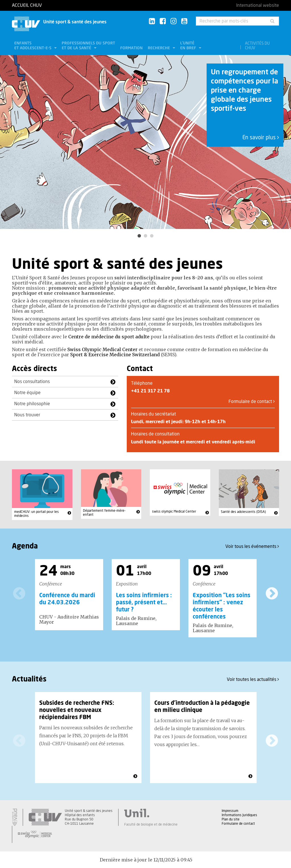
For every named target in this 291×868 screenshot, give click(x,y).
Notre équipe (27, 393)
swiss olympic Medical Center (174, 511)
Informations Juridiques (239, 815)
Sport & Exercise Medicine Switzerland (115, 355)
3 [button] (152, 236)
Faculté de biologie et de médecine (151, 824)
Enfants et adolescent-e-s (33, 46)
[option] (145, 142)
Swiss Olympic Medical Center (102, 349)
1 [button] (139, 236)
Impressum (230, 811)
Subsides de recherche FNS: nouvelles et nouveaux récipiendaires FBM (77, 710)
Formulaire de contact (252, 402)
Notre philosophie (32, 404)
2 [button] (145, 236)
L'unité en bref (189, 46)
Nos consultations (32, 382)
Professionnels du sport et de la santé (88, 46)
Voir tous (252, 546)
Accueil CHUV (27, 5)
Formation (131, 48)
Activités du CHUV (257, 46)
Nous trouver (27, 415)
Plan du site (231, 819)
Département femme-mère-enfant (104, 513)
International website (258, 5)
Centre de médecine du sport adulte (109, 337)
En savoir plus (261, 138)
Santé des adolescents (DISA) (243, 512)
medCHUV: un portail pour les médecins (37, 514)
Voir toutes (253, 679)
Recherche (159, 48)
